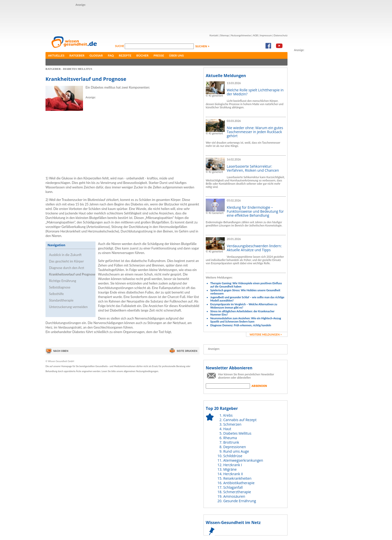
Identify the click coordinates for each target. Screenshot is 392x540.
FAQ (111, 55)
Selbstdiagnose (60, 287)
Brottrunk (231, 442)
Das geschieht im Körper (66, 261)
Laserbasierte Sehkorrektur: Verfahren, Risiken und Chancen (253, 168)
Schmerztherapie (237, 492)
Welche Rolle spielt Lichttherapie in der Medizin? (255, 92)
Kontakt (214, 35)
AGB (255, 35)
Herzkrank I (233, 465)
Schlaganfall (233, 487)
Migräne (230, 469)
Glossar (96, 55)
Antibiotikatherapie (239, 483)
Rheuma (230, 438)
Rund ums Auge (236, 451)
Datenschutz (281, 35)
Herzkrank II (233, 474)
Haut (227, 429)
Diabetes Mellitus (237, 433)
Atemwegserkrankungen (243, 460)
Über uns (176, 55)
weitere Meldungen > (266, 334)
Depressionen (235, 447)
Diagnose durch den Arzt (67, 268)
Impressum (266, 35)
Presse (159, 55)
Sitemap (224, 35)
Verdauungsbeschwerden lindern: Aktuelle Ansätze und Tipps (254, 248)
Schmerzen (232, 424)
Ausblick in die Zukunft (65, 255)
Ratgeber (77, 55)
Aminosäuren (234, 496)
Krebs (228, 415)
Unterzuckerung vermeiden (68, 307)
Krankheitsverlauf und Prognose (72, 274)
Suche (120, 46)
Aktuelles (56, 55)
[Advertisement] (166, 18)
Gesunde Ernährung (240, 501)
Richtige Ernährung (62, 281)
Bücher (142, 55)
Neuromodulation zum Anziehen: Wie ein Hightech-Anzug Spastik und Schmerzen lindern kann (246, 320)
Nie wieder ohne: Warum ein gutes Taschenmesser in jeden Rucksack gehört (255, 132)
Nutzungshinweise (241, 35)
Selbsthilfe (56, 294)
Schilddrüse (233, 456)
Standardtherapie (61, 300)
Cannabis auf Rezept (240, 420)
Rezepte (125, 55)
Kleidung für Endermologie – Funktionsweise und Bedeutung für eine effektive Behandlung (255, 211)
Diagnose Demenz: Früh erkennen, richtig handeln (241, 325)
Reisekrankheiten (237, 478)
